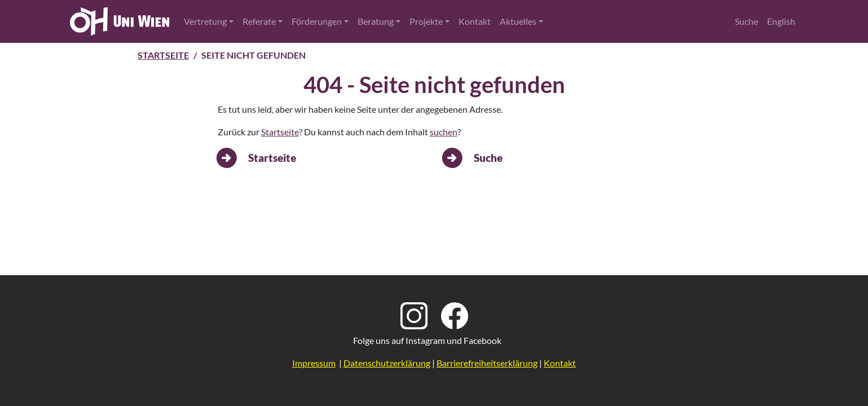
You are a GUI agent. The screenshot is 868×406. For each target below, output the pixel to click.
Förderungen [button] (317, 21)
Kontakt (475, 21)
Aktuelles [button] (518, 21)
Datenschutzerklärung (387, 363)
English (781, 21)
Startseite (163, 55)
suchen (444, 132)
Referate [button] (259, 21)
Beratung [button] (376, 21)
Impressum (314, 363)
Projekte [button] (426, 21)
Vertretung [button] (205, 21)
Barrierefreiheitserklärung (487, 363)
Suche (746, 21)
